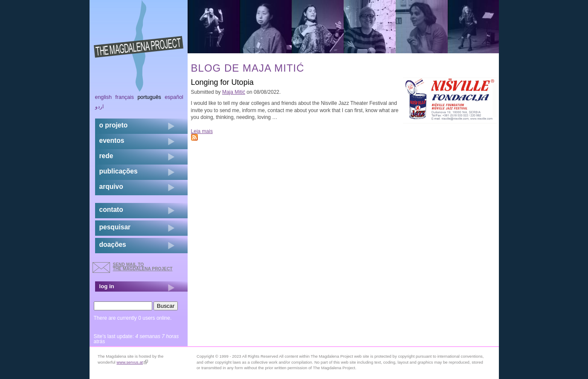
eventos (112, 140)
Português (149, 97)
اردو (99, 107)
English (104, 97)
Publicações (119, 171)
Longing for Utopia (222, 82)
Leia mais (202, 131)
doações (113, 244)
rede (106, 156)
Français (125, 97)
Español (174, 97)
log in (107, 286)
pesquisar (115, 227)
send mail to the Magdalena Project (143, 267)
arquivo (111, 187)
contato (111, 210)
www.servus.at (132, 362)
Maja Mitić (234, 92)
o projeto (114, 125)
